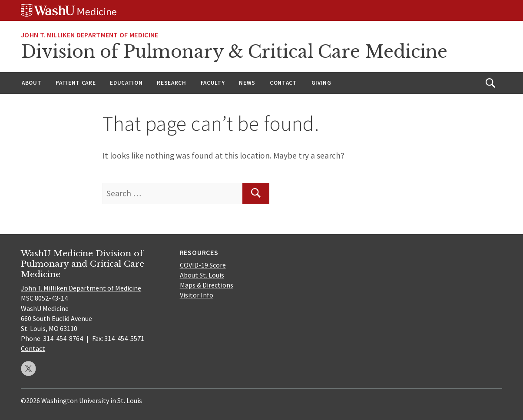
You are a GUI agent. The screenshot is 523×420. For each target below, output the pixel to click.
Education (126, 83)
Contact (283, 83)
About (31, 83)
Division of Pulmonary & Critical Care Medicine (234, 52)
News (247, 83)
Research (171, 83)
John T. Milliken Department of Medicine (89, 35)
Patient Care (76, 83)
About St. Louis (202, 275)
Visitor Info (197, 295)
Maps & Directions (207, 285)
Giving (321, 83)
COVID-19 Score (203, 265)
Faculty (213, 83)
